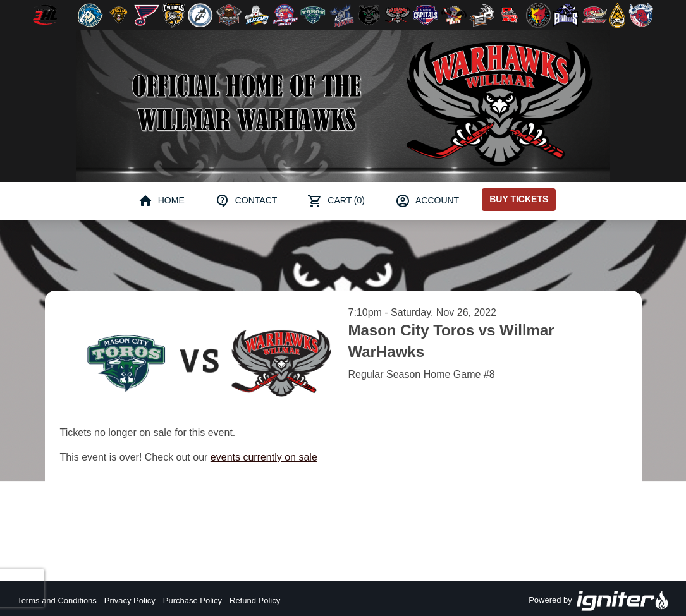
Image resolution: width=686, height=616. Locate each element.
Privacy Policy (130, 601)
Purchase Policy (193, 601)
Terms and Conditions (57, 601)
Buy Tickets (519, 199)
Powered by (599, 601)
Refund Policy (255, 601)
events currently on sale (264, 457)
